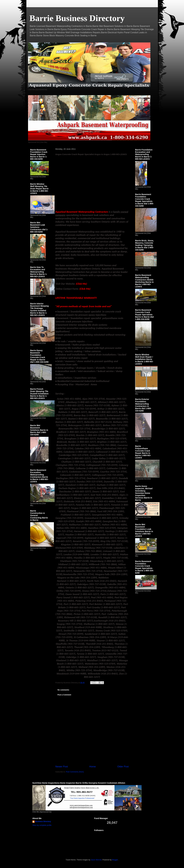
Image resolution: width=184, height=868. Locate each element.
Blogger (115, 860)
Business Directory (43, 821)
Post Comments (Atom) (75, 772)
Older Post (123, 767)
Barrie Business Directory (77, 18)
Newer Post (62, 767)
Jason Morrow (96, 860)
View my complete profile (42, 825)
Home (93, 767)
